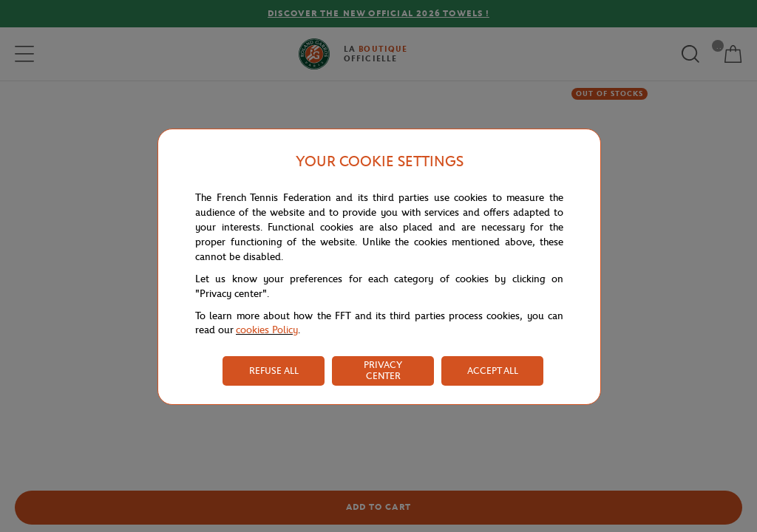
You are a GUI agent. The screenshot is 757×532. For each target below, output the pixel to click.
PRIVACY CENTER (383, 370)
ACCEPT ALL (493, 371)
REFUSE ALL (274, 371)
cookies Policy (267, 330)
